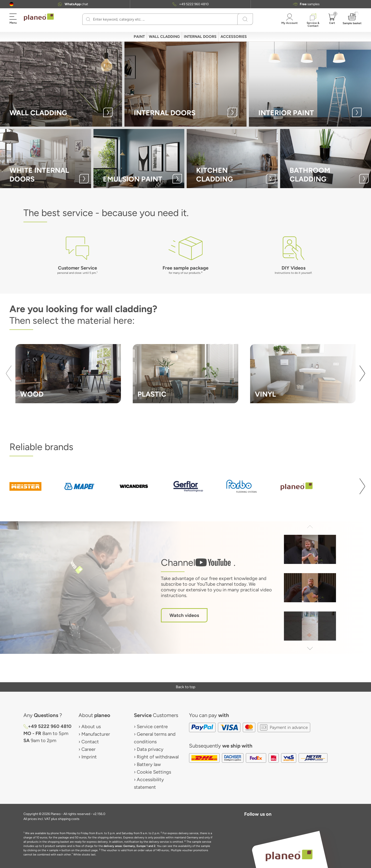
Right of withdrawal (158, 757)
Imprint (89, 757)
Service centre (152, 726)
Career (88, 749)
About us (91, 726)
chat (76, 4)
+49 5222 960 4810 (194, 4)
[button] (11, 4)
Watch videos (184, 615)
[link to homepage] (39, 17)
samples (310, 4)
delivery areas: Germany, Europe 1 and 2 (130, 846)
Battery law (149, 764)
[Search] (88, 19)
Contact (90, 742)
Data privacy (150, 749)
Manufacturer (96, 734)
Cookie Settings (154, 772)
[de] (11, 4)
